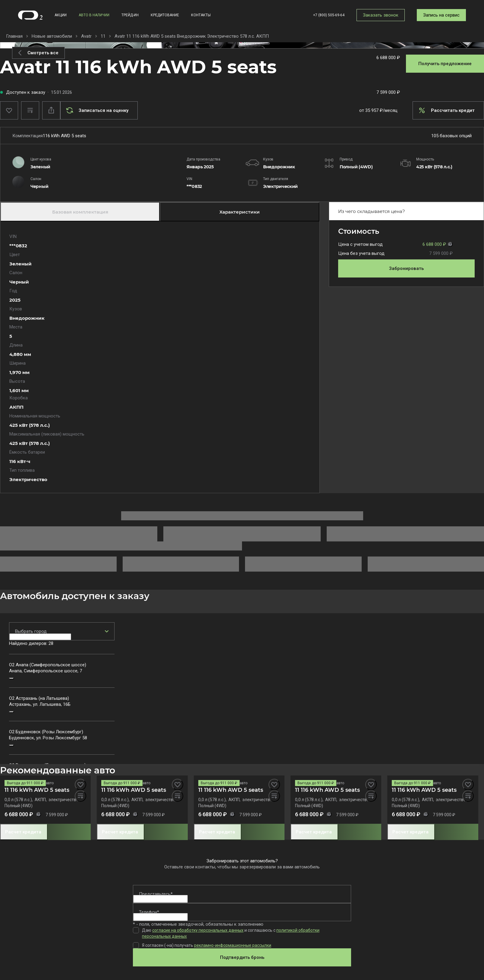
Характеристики (240, 212)
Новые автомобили (52, 36)
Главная (14, 36)
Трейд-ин (130, 15)
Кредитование (165, 15)
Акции (61, 15)
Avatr (86, 36)
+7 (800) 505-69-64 (329, 15)
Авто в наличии (94, 15)
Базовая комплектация (80, 212)
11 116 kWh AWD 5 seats (37, 790)
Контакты (201, 15)
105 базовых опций (451, 136)
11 (103, 36)
